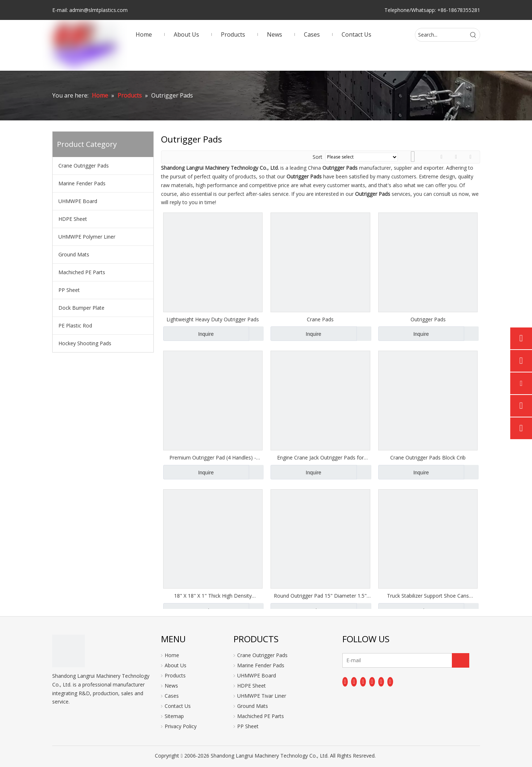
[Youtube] (372, 682)
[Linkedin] (354, 682)
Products (175, 675)
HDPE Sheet (73, 219)
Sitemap (174, 716)
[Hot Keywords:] (473, 35)
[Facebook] (345, 682)
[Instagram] (381, 682)
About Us (176, 665)
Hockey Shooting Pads (85, 343)
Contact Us (178, 706)
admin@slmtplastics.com (98, 10)
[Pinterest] (390, 682)
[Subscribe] (461, 660)
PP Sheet (69, 290)
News (171, 686)
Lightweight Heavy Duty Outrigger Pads (213, 319)
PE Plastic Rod (75, 325)
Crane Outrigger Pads (84, 166)
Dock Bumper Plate (81, 308)
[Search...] (441, 35)
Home (172, 655)
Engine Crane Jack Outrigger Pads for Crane (320, 458)
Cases (172, 696)
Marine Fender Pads (82, 183)
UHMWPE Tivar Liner (262, 696)
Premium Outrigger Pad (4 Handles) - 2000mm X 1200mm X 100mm (213, 458)
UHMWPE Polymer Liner (87, 237)
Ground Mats (74, 254)
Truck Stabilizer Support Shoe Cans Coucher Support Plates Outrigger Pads (428, 596)
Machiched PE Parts (82, 272)
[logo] (69, 651)
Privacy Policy (181, 726)
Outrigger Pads (428, 319)
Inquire (189, 334)
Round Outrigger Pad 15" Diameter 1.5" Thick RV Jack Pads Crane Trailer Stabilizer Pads (320, 596)
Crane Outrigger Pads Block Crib (428, 457)
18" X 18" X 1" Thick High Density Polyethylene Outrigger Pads (213, 596)
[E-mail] (371, 660)
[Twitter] (363, 682)
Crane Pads (320, 319)
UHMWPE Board (78, 201)
